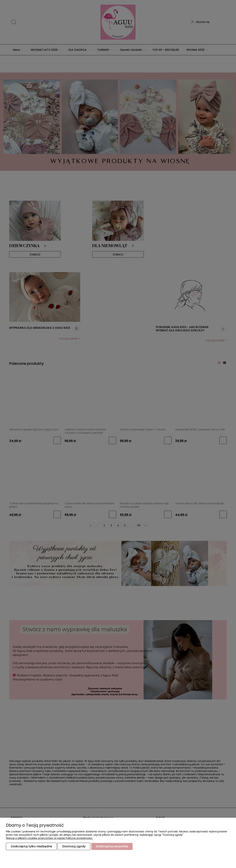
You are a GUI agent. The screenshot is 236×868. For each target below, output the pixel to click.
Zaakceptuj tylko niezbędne (31, 847)
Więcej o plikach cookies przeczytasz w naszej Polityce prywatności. (49, 838)
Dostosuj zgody (74, 847)
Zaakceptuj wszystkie (112, 847)
